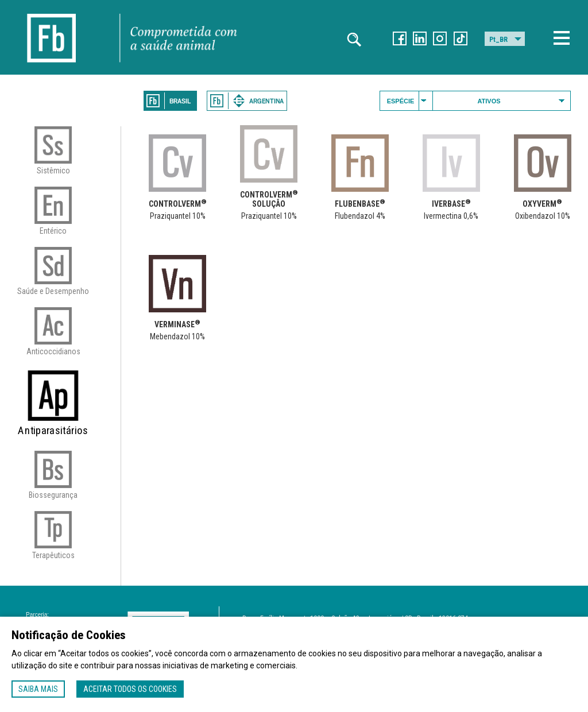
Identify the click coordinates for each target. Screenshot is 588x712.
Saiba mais (38, 689)
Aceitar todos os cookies (130, 689)
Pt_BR (498, 40)
